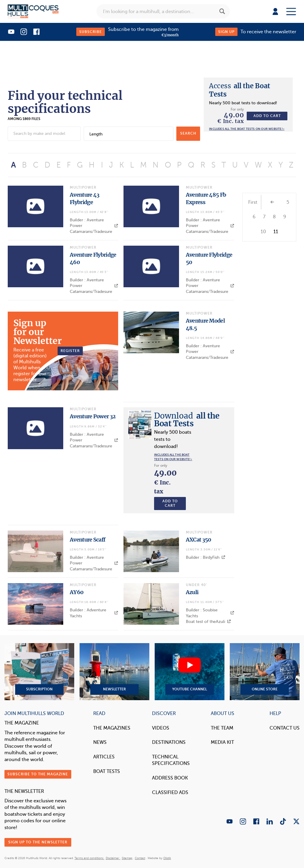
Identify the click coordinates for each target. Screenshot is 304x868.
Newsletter (114, 672)
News (100, 742)
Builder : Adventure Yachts (94, 613)
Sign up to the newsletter (38, 842)
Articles (104, 757)
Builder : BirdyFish (206, 557)
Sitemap (127, 858)
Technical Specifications (171, 760)
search (188, 133)
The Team (222, 728)
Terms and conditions (89, 858)
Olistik (167, 858)
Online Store (265, 672)
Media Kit (222, 742)
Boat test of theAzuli (208, 622)
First (253, 202)
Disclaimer (113, 858)
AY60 (77, 592)
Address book (170, 778)
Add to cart (267, 116)
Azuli (192, 592)
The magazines (112, 728)
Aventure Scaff (87, 540)
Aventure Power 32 (93, 416)
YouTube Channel (190, 672)
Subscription (39, 672)
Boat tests (107, 771)
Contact (140, 858)
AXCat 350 (199, 540)
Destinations (169, 742)
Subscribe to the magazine (38, 774)
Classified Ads (170, 792)
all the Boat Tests (187, 420)
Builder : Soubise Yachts (210, 613)
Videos (161, 728)
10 (263, 232)
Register (70, 351)
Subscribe (91, 32)
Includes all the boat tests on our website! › (247, 129)
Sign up (226, 32)
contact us (285, 728)
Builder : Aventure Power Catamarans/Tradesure (94, 226)
